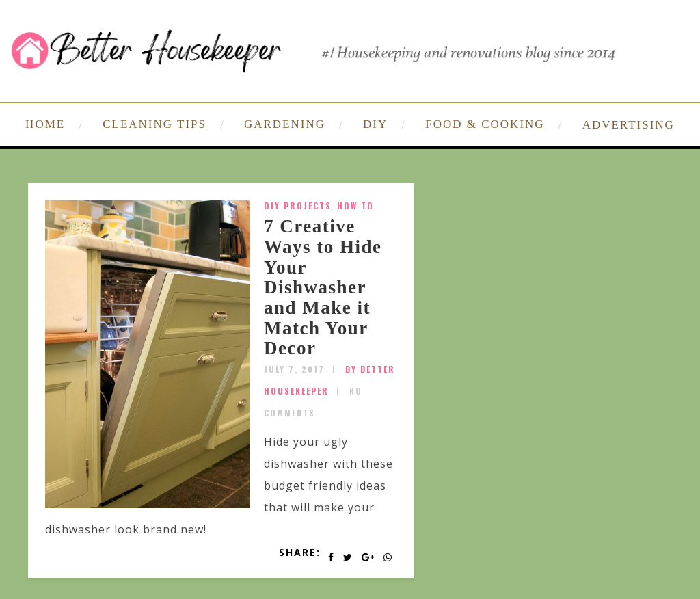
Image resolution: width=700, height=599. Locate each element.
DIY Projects (298, 205)
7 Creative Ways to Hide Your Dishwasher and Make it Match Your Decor (323, 287)
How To (355, 205)
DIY (375, 124)
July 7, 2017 (294, 369)
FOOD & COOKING (485, 124)
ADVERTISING (629, 125)
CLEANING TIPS (154, 124)
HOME (45, 124)
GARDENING (285, 124)
